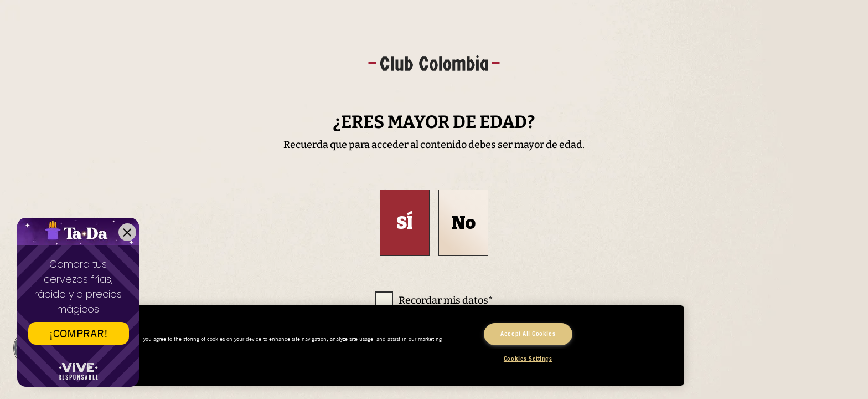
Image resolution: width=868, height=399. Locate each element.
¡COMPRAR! (79, 333)
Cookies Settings (528, 359)
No (464, 223)
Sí (405, 223)
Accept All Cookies (528, 334)
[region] (359, 346)
